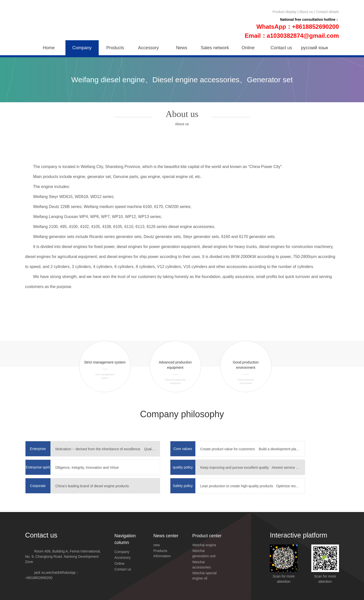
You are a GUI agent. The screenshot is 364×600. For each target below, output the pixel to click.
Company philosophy (182, 414)
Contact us (281, 48)
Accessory (148, 48)
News (182, 48)
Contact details (327, 12)
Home (49, 48)
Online (248, 48)
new (157, 545)
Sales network (215, 48)
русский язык (315, 48)
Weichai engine (204, 545)
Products (115, 48)
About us (306, 12)
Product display (285, 12)
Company (82, 48)
